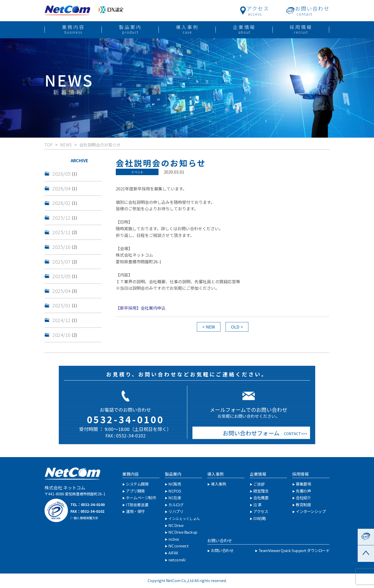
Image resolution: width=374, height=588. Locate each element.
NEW (210, 327)
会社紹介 (303, 498)
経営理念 (261, 491)
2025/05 (62, 276)
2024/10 (62, 335)
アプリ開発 (135, 491)
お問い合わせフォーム (250, 433)
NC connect (178, 546)
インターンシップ (311, 511)
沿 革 (257, 505)
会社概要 (261, 498)
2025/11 (62, 232)
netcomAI (177, 560)
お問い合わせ (220, 540)
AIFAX (173, 553)
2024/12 (62, 320)
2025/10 (62, 247)
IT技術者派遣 (137, 505)
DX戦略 (260, 518)
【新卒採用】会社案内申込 (141, 308)
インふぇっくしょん (184, 518)
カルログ (176, 505)
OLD (235, 327)
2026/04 (62, 188)
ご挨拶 (259, 484)
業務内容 (131, 474)
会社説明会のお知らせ (100, 145)
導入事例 (215, 474)
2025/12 (62, 218)
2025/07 (62, 262)
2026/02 (62, 203)
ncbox (174, 539)
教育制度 (303, 505)
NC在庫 (175, 498)
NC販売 (175, 484)
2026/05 (62, 174)
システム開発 (137, 484)
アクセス (261, 511)
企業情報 (258, 474)
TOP (49, 145)
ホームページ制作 (141, 498)
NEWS (66, 145)
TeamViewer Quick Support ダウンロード (294, 550)
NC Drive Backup (183, 532)
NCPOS (175, 491)
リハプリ (176, 511)
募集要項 (303, 484)
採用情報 (300, 474)
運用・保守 (135, 511)
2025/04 (62, 291)
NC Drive (176, 525)
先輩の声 (303, 491)
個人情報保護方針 (86, 518)
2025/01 (62, 305)
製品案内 (173, 474)
